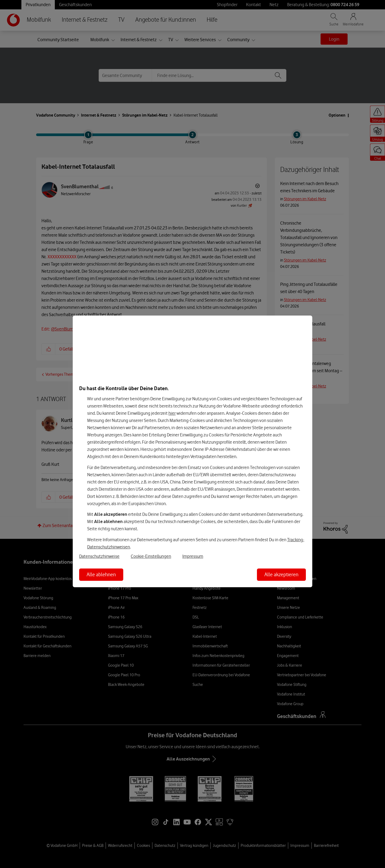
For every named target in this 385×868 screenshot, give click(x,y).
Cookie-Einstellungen (151, 556)
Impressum (193, 556)
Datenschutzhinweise (99, 556)
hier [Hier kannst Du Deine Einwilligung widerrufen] (172, 413)
